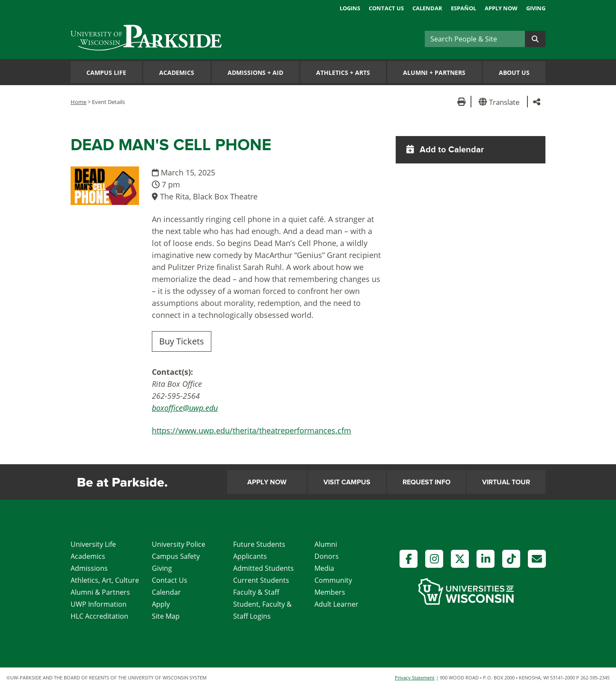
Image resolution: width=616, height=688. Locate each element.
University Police (179, 544)
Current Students (261, 580)
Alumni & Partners (100, 592)
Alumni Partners (434, 73)
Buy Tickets (182, 341)
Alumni (326, 544)
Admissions (89, 568)
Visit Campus (347, 482)
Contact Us (386, 8)
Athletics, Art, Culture (105, 580)
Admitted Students (264, 568)
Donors (327, 556)
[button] (501, 102)
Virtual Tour (506, 482)
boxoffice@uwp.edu (185, 408)
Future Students (259, 544)
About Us (514, 73)
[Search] (475, 39)
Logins (350, 8)
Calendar (427, 8)
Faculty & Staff (256, 592)
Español (463, 8)
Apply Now (501, 8)
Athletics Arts (343, 73)
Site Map (166, 616)
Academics (177, 73)
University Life (93, 544)
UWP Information (99, 604)
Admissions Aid (255, 73)
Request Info (426, 482)
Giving (536, 8)
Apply (161, 604)
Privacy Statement (415, 678)
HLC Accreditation (99, 616)
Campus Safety (176, 556)
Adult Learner (336, 604)
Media (324, 568)
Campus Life (106, 73)
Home (78, 102)
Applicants (250, 556)
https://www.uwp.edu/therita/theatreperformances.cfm (252, 430)
